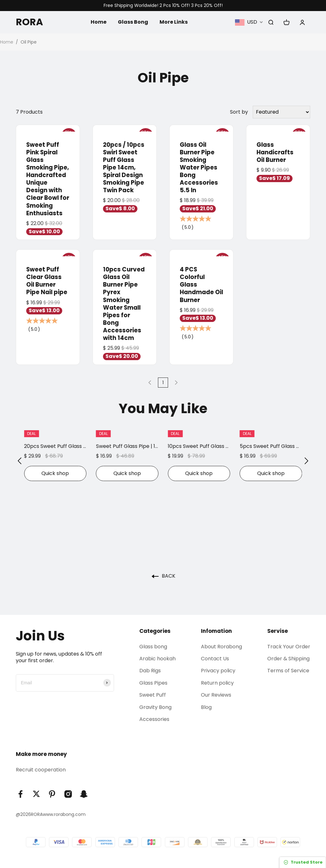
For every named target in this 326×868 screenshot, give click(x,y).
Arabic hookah (157, 659)
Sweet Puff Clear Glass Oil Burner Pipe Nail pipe (47, 281)
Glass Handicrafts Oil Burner (275, 152)
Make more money (41, 754)
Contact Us (215, 659)
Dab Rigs (150, 671)
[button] (20, 461)
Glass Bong (133, 22)
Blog (206, 707)
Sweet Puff (153, 695)
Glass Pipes (153, 683)
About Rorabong (221, 647)
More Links (174, 22)
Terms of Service (288, 671)
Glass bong (153, 647)
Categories (155, 631)
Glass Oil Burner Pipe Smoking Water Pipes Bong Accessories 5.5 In (199, 168)
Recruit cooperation (41, 770)
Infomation (216, 631)
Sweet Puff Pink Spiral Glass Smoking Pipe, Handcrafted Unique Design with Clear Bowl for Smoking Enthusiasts (48, 179)
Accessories (154, 719)
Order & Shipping (288, 659)
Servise (278, 631)
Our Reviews (216, 695)
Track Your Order (289, 647)
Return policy (217, 683)
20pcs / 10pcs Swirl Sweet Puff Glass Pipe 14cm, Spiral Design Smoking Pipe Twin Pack (124, 168)
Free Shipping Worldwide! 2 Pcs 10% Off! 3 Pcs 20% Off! (163, 6)
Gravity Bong (155, 707)
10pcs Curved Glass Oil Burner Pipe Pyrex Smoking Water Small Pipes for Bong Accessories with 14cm (124, 304)
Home (99, 22)
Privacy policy (218, 671)
